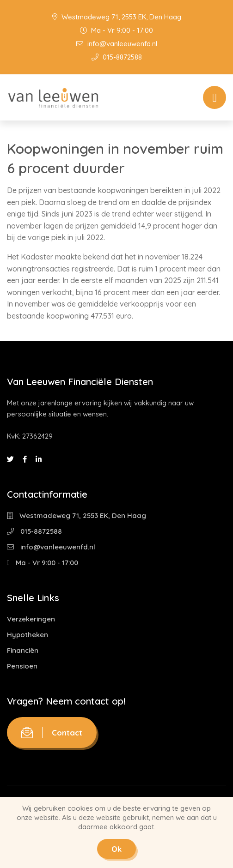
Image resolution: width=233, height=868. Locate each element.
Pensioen (22, 666)
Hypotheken (28, 635)
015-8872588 (117, 57)
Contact (52, 732)
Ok (116, 849)
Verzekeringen (31, 619)
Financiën (23, 650)
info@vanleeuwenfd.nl (117, 44)
